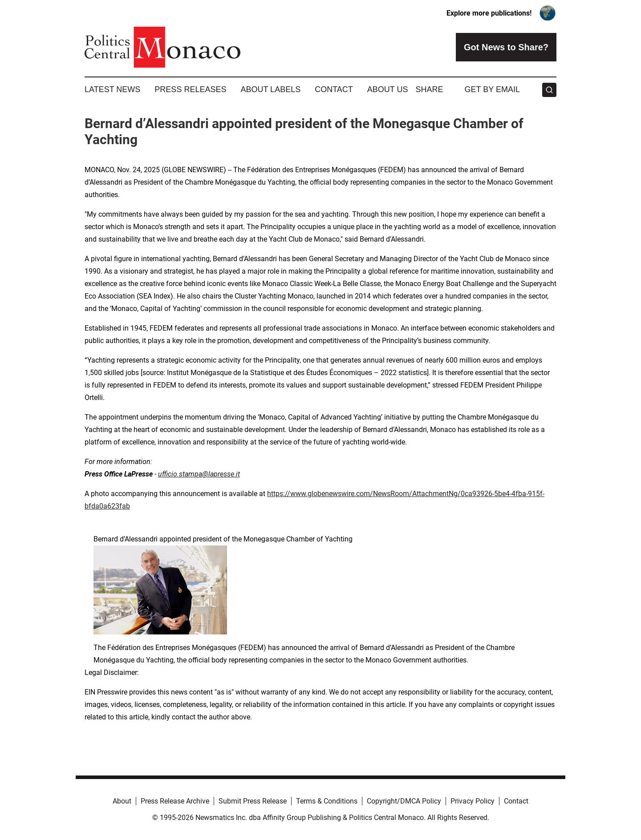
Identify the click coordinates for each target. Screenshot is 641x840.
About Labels (270, 89)
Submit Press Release (253, 801)
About (122, 801)
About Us (388, 89)
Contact (334, 89)
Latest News (112, 89)
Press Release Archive (175, 801)
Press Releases (190, 89)
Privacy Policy (473, 801)
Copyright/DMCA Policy (404, 801)
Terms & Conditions (327, 801)
